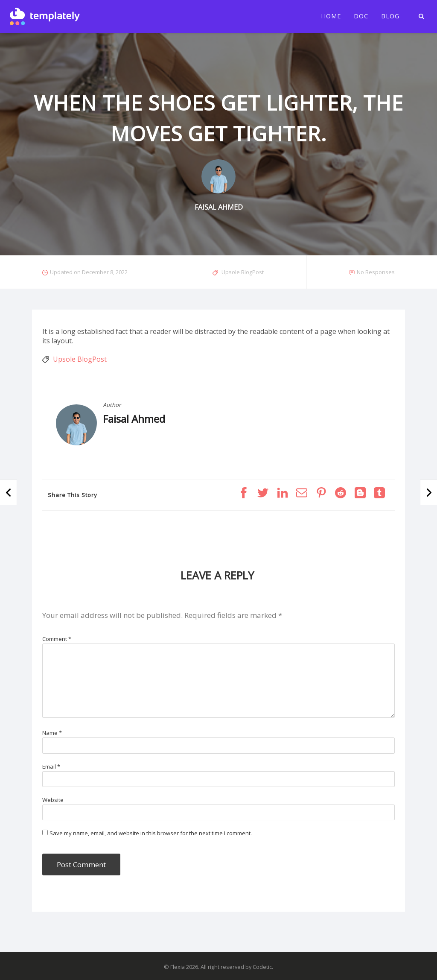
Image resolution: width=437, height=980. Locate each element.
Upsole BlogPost (243, 272)
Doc (361, 16)
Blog (390, 16)
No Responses (376, 272)
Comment (57, 639)
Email (51, 766)
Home (331, 16)
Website (53, 800)
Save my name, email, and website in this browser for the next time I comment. (151, 833)
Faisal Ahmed (134, 419)
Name (52, 733)
